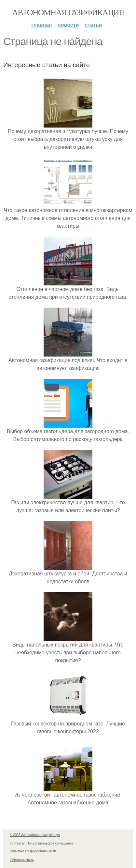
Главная (41, 25)
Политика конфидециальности (33, 851)
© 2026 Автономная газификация (35, 835)
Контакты (17, 843)
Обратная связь (22, 860)
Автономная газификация (68, 13)
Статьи (94, 25)
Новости (68, 25)
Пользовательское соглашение (50, 843)
